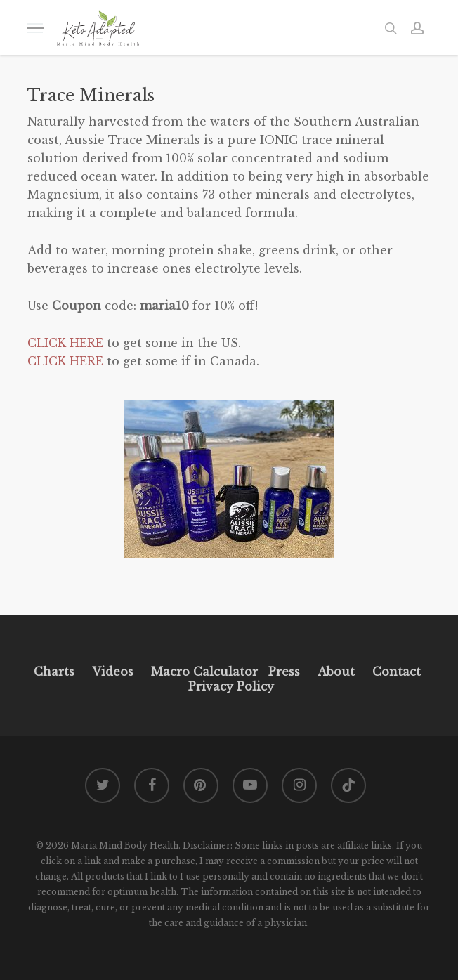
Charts (54, 672)
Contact (397, 672)
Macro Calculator (204, 672)
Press (284, 672)
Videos (113, 672)
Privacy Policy (229, 686)
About (336, 672)
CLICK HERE (65, 343)
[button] (35, 28)
